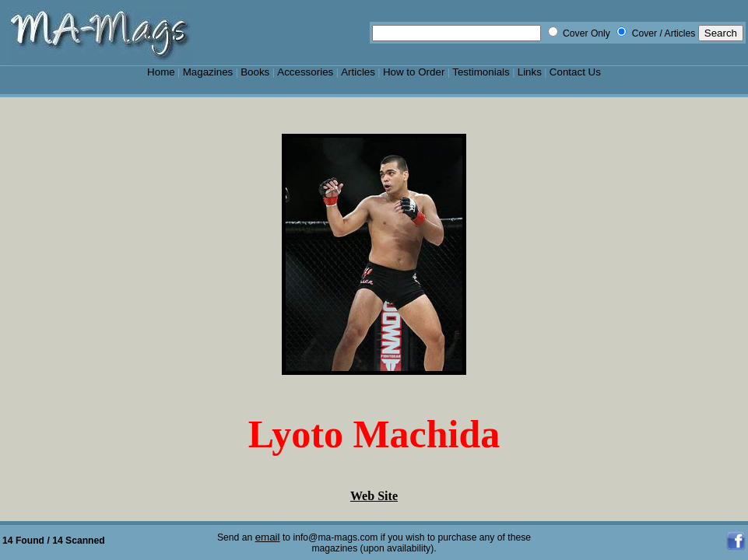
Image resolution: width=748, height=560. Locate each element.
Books (255, 72)
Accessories (305, 72)
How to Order (414, 72)
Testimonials (481, 72)
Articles (358, 72)
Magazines (208, 72)
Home (161, 72)
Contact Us (575, 72)
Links (530, 72)
